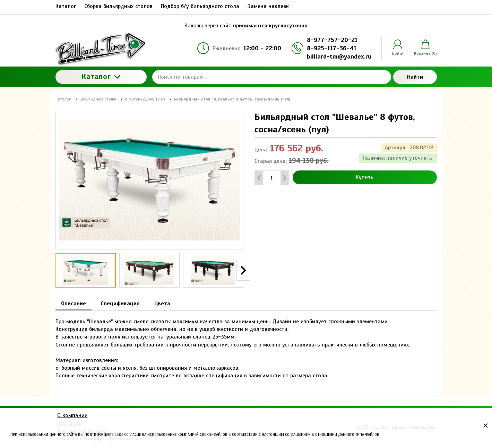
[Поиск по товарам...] (272, 77)
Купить (365, 177)
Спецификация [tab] (120, 304)
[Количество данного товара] (272, 178)
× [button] (486, 425)
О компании (72, 415)
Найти (415, 77)
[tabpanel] (246, 345)
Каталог (101, 76)
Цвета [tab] (162, 304)
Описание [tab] (74, 304)
